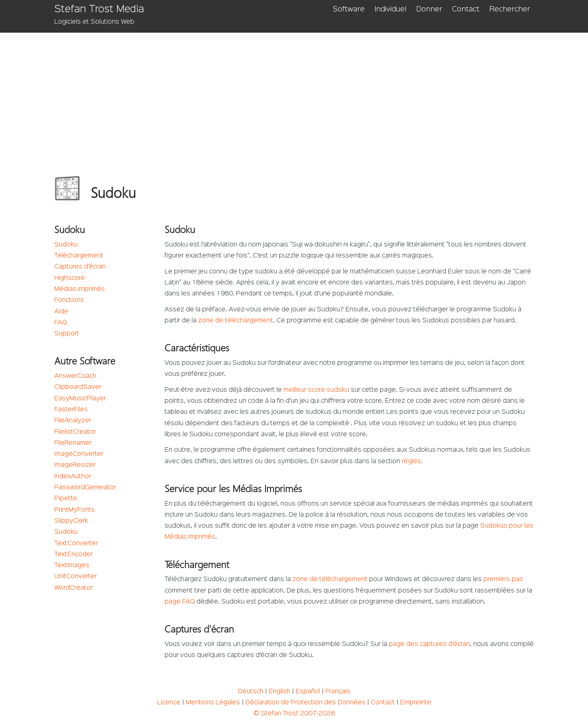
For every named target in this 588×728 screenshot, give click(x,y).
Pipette (66, 499)
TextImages (72, 566)
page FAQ (180, 602)
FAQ (61, 323)
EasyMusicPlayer (80, 399)
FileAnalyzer (73, 421)
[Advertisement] (294, 94)
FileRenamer (73, 443)
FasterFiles (71, 410)
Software (349, 9)
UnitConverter (76, 577)
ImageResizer (75, 465)
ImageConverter (79, 454)
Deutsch (251, 692)
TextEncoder (73, 555)
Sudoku (66, 245)
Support (67, 334)
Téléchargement (79, 256)
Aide (61, 312)
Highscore (70, 278)
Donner (429, 9)
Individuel (390, 9)
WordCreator (73, 588)
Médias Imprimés (80, 289)
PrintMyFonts (75, 510)
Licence (169, 703)
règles (411, 462)
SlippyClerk (71, 521)
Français (338, 692)
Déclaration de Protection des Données (305, 703)
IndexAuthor (73, 477)
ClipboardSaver (78, 387)
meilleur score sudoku (316, 390)
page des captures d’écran (429, 644)
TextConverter (76, 544)
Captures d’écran (80, 267)
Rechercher (510, 9)
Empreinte (416, 703)
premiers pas (503, 579)
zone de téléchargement (236, 321)
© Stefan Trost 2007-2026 (294, 714)
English (280, 692)
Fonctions (69, 300)
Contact (466, 9)
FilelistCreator (75, 432)
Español (308, 692)
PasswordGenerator (85, 488)
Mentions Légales (213, 703)
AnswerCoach (75, 376)
